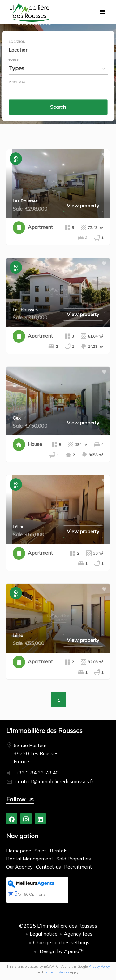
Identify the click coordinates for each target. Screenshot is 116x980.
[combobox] (58, 50)
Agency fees (78, 934)
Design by (61, 951)
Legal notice (44, 934)
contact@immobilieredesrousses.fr (54, 781)
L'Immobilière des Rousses (44, 730)
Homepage (29, 12)
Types (13, 61)
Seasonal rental (34, 24)
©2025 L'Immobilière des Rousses (58, 926)
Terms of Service (57, 972)
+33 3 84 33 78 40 (37, 773)
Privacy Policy (99, 966)
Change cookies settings (61, 942)
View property (83, 206)
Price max (17, 82)
